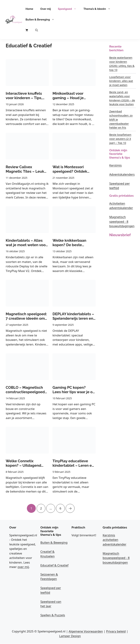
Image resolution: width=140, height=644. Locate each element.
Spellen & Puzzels (53, 615)
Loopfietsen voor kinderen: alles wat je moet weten (121, 81)
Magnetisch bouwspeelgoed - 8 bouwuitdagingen (116, 558)
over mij (23, 567)
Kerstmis (115, 165)
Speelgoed (69, 9)
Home (29, 9)
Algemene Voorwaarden (86, 631)
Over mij (46, 9)
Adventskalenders (122, 174)
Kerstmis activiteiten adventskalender (114, 540)
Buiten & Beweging (42, 20)
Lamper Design (70, 636)
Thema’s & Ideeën (99, 9)
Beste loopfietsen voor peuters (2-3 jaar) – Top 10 (120, 139)
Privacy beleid (116, 631)
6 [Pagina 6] (60, 507)
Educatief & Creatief (54, 565)
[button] (37, 30)
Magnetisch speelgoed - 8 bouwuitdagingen (122, 221)
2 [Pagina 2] (41, 507)
